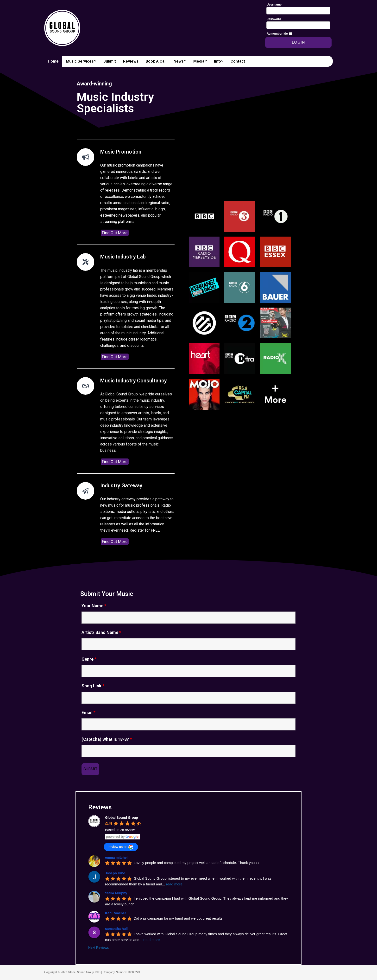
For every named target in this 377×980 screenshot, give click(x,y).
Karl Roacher (116, 913)
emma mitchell (117, 857)
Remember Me (277, 34)
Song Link (93, 686)
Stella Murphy (116, 893)
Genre (89, 659)
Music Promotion (121, 152)
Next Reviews (99, 948)
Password (274, 19)
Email (88, 713)
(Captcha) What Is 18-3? (107, 739)
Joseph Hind (115, 873)
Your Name (94, 606)
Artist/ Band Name (101, 632)
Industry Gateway (121, 486)
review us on (121, 847)
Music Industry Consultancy (134, 381)
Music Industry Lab (123, 257)
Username (274, 4)
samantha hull (116, 929)
